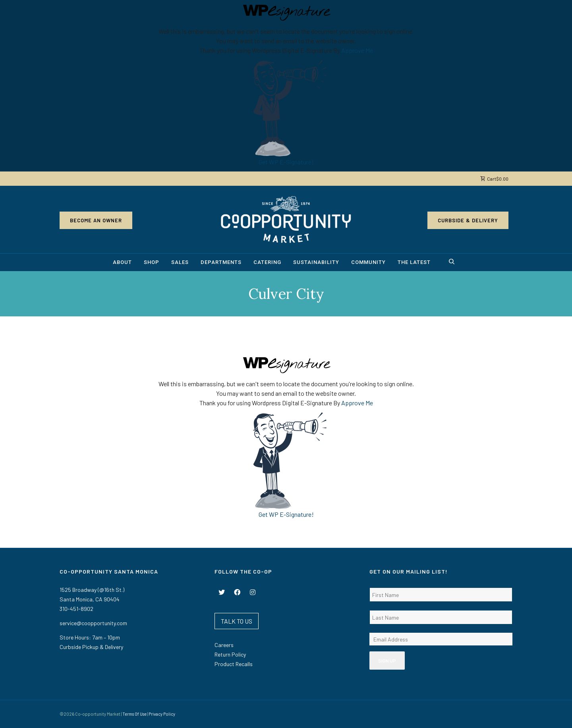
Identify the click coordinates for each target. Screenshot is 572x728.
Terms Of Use (134, 714)
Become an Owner (96, 220)
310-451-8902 (76, 609)
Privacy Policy (162, 714)
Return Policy (230, 654)
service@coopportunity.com (93, 623)
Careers (224, 645)
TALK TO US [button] (237, 621)
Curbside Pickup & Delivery (91, 647)
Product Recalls (234, 664)
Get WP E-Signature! (286, 162)
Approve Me (357, 50)
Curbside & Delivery (468, 220)
